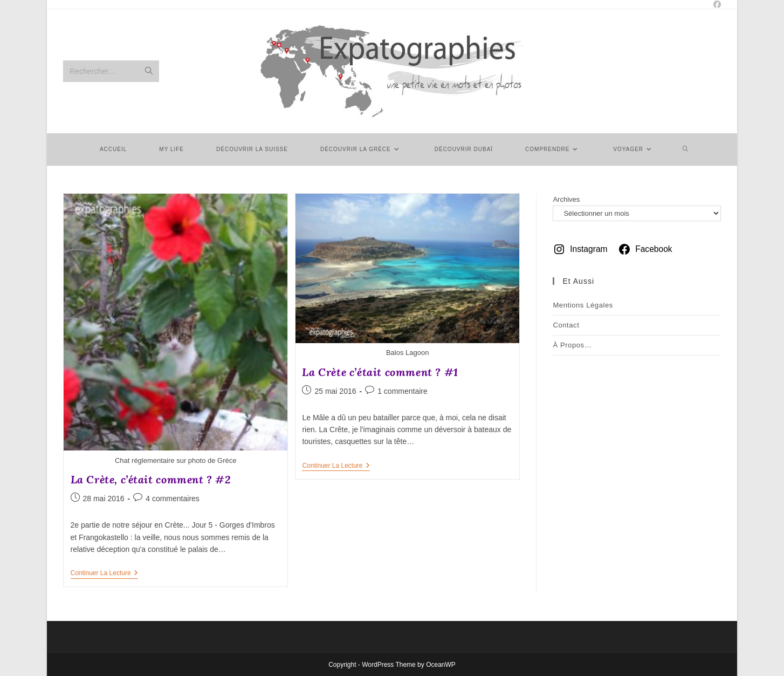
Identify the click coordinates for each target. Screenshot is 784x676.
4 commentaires (173, 499)
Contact (566, 325)
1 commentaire (403, 391)
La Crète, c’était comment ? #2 (151, 479)
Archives (566, 199)
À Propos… (572, 345)
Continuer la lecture (104, 574)
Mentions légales (583, 305)
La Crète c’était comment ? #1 (380, 372)
